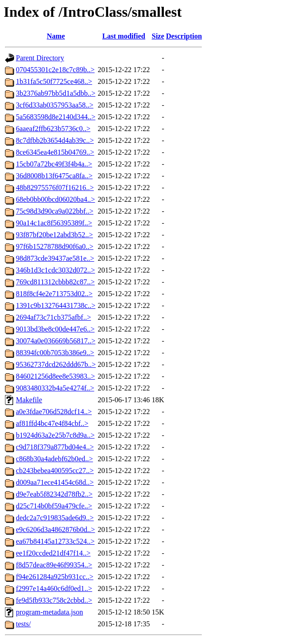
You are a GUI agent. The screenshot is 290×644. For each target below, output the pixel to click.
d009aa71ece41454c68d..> (55, 482)
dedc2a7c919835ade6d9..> (55, 518)
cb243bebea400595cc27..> (55, 471)
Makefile (29, 400)
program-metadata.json (49, 612)
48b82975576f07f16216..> (55, 188)
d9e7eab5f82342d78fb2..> (54, 494)
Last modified (124, 36)
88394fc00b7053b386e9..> (55, 353)
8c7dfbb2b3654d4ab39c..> (55, 140)
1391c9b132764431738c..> (56, 305)
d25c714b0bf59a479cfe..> (54, 506)
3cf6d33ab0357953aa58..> (55, 105)
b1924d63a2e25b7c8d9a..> (55, 435)
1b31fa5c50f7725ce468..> (54, 81)
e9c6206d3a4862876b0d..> (55, 529)
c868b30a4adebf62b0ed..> (54, 459)
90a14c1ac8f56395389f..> (54, 223)
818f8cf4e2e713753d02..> (54, 294)
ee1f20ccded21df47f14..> (53, 553)
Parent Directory (40, 58)
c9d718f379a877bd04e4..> (55, 447)
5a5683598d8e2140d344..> (56, 117)
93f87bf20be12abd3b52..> (54, 235)
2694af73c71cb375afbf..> (53, 317)
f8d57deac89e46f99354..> (54, 565)
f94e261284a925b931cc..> (55, 577)
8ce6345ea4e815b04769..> (55, 152)
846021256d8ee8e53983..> (55, 376)
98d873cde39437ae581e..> (55, 258)
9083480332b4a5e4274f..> (55, 388)
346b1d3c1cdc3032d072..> (55, 270)
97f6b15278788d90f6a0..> (55, 246)
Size (158, 36)
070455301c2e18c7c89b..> (55, 70)
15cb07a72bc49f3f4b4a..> (54, 164)
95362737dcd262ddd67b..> (56, 364)
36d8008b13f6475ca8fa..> (54, 176)
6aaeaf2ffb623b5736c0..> (53, 129)
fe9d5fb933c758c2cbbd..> (54, 600)
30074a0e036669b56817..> (56, 341)
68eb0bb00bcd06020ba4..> (55, 199)
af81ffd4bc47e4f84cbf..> (52, 423)
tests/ (23, 624)
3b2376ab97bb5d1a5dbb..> (56, 93)
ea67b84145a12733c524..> (55, 541)
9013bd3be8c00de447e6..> (55, 329)
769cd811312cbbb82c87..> (55, 282)
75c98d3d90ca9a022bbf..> (55, 211)
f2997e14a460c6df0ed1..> (54, 588)
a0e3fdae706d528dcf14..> (54, 412)
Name (56, 36)
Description (184, 36)
